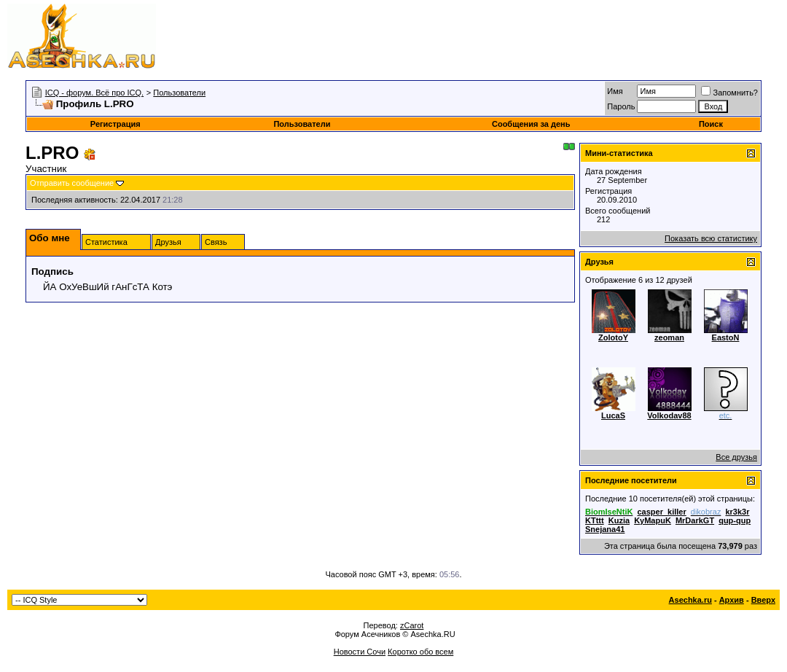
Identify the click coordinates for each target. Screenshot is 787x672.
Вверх (763, 600)
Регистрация (115, 124)
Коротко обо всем (420, 652)
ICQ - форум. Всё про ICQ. (94, 93)
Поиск (711, 124)
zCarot (412, 625)
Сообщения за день (531, 124)
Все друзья (736, 457)
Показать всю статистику (711, 238)
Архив (732, 600)
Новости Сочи (360, 652)
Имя (615, 91)
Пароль (621, 106)
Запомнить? (729, 93)
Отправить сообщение (72, 183)
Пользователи (179, 93)
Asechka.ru (690, 600)
